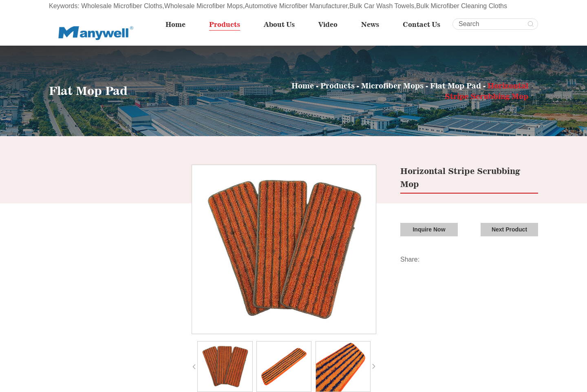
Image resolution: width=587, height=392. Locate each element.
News (370, 24)
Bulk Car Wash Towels (382, 6)
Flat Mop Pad (457, 86)
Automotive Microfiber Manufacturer (296, 6)
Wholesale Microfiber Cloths (122, 6)
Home (175, 24)
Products (225, 24)
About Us (279, 24)
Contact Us (421, 24)
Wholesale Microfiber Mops (204, 6)
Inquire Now (429, 229)
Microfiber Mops (392, 86)
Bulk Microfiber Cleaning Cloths (462, 6)
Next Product (509, 229)
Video (328, 24)
